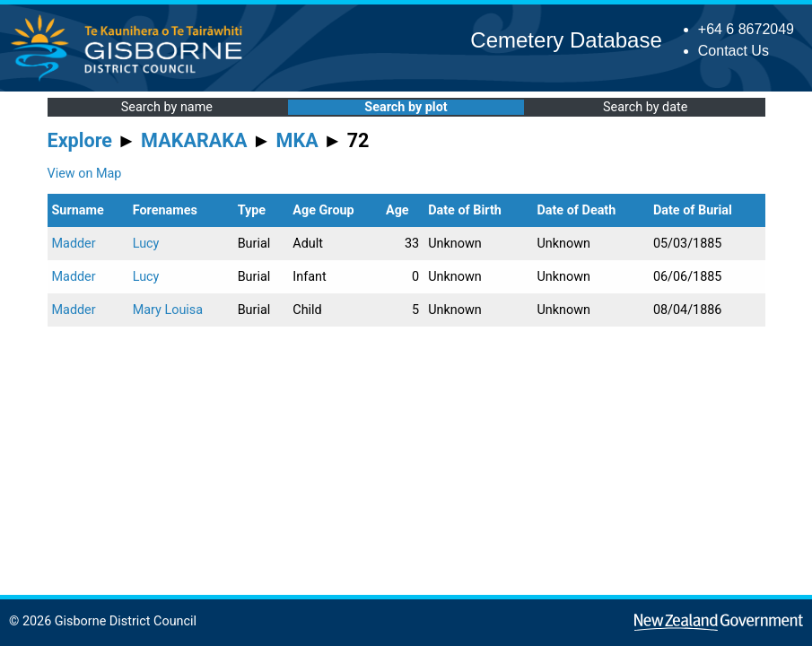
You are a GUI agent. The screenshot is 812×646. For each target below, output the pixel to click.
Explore (80, 140)
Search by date (645, 107)
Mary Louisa (168, 310)
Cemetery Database (566, 40)
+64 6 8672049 (746, 29)
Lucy (146, 244)
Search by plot (406, 107)
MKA (297, 140)
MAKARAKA (194, 140)
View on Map (85, 174)
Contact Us (733, 51)
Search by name (167, 107)
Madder (74, 244)
